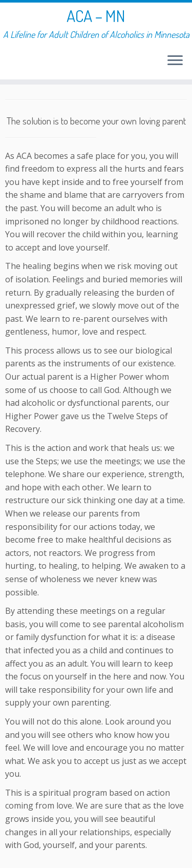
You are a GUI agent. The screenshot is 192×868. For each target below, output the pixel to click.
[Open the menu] (175, 61)
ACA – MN (96, 16)
